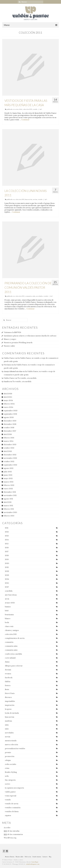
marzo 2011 (8, 506)
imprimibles (10, 701)
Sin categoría (10, 780)
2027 (7, 587)
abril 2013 (8, 451)
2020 (7, 563)
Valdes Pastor (9, 358)
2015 (7, 544)
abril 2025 (8, 397)
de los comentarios (13, 834)
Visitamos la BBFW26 (12, 332)
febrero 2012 (9, 485)
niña (34, 296)
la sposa (8, 709)
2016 (7, 548)
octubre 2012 (9, 462)
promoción (10, 756)
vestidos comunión (13, 808)
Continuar (25, 120)
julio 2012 (8, 472)
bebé (21, 109)
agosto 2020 (9, 417)
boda (7, 622)
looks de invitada (12, 713)
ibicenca (8, 697)
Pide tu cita (28, 857)
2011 (7, 528)
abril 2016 (8, 434)
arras (17, 109)
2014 (7, 540)
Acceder (7, 828)
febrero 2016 (9, 438)
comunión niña (11, 646)
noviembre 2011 (10, 495)
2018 (7, 556)
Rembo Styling (11, 772)
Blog (50, 857)
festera (8, 685)
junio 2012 (8, 475)
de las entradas (12, 831)
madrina (8, 721)
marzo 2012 (9, 482)
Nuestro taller (9, 346)
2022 (7, 571)
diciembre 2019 (10, 421)
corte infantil (10, 658)
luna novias (29, 199)
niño (7, 729)
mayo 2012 (8, 478)
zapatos (8, 815)
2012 (7, 532)
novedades (39, 296)
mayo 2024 (8, 400)
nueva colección (11, 745)
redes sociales (11, 764)
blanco (8, 619)
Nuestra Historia (10, 857)
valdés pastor (10, 792)
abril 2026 (8, 394)
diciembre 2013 (10, 445)
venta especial (11, 796)
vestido (35, 109)
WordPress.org (10, 838)
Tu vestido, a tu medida (27, 378)
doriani (8, 670)
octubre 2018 (9, 428)
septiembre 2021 (10, 414)
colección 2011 (27, 109)
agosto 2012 (9, 468)
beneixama (9, 615)
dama (7, 662)
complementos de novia (15, 638)
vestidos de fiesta (12, 812)
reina (7, 768)
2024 (7, 579)
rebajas (8, 760)
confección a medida (13, 654)
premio (8, 752)
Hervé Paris (10, 693)
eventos (8, 674)
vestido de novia (12, 804)
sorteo (8, 784)
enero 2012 (8, 489)
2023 (7, 575)
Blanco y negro (10, 339)
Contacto (45, 857)
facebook (9, 678)
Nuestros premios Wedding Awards (18, 343)
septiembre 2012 (10, 465)
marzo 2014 (9, 441)
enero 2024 (8, 407)
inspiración (10, 705)
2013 (7, 536)
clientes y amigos (12, 630)
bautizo (8, 607)
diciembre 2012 (10, 455)
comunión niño (11, 650)
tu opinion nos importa (14, 788)
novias (35, 199)
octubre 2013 (9, 448)
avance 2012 (10, 603)
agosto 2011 (8, 499)
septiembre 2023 (11, 411)
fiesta (7, 689)
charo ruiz (9, 626)
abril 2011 (8, 502)
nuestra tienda (11, 741)
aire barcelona (11, 595)
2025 (7, 583)
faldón (8, 682)
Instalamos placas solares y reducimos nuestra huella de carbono (30, 336)
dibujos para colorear (14, 666)
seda (7, 776)
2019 (7, 559)
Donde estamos (37, 857)
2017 (7, 552)
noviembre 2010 (10, 512)
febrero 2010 (9, 516)
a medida (9, 591)
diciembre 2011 (10, 492)
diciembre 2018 (10, 424)
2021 (7, 567)
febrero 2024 (9, 404)
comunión (28, 296)
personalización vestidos (15, 749)
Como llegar (35, 862)
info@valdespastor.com (33, 864)
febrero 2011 (9, 509)
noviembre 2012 (10, 458)
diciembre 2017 (10, 431)
